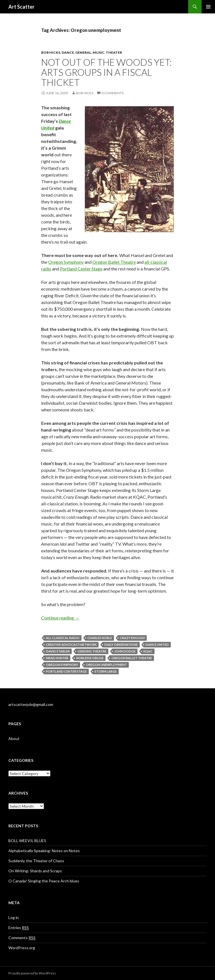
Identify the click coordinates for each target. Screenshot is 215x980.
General (83, 52)
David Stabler (58, 651)
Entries (19, 928)
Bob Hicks (51, 52)
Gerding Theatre (92, 651)
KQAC (148, 651)
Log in (14, 917)
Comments (22, 938)
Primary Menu (208, 7)
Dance (68, 52)
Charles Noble (100, 638)
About (14, 738)
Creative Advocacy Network (71, 645)
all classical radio (63, 638)
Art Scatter (21, 7)
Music (99, 52)
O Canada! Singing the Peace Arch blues (44, 881)
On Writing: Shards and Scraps (35, 871)
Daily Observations (121, 645)
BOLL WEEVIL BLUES (27, 841)
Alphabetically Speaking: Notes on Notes (44, 851)
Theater (114, 52)
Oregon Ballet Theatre (114, 262)
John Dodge (125, 651)
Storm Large (106, 671)
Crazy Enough (132, 638)
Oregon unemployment (106, 665)
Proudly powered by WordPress (32, 973)
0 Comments (113, 93)
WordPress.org (22, 948)
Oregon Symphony (66, 262)
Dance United (157, 645)
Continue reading (60, 618)
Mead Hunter (57, 658)
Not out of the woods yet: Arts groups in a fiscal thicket (106, 72)
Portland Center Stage (81, 269)
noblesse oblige (90, 658)
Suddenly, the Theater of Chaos (36, 861)
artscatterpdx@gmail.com (31, 704)
